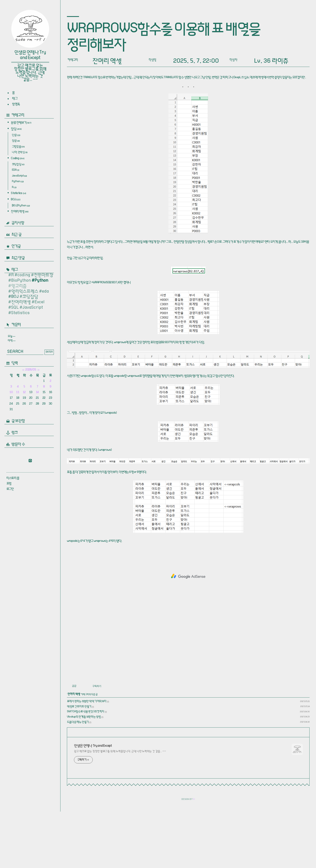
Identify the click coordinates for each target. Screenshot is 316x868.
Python (18, 182)
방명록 (16, 104)
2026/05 (31, 370)
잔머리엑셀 (21, 303)
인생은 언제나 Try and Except (30, 55)
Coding (18, 159)
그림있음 (18, 147)
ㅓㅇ (194, 856)
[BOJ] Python (21, 206)
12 (24, 392)
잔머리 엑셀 (20, 212)
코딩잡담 (18, 165)
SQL (15, 308)
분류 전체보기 (21, 123)
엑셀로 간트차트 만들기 (79, 763)
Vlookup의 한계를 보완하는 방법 (84, 774)
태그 (15, 99)
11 (18, 392)
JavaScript (19, 176)
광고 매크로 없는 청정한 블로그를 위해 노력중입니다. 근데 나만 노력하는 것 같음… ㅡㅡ (120, 808)
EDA (16, 170)
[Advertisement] (188, 99)
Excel (39, 303)
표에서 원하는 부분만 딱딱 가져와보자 (87, 758)
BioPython (21, 281)
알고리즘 (19, 286)
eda (45, 292)
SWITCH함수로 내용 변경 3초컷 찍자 (86, 768)
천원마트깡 (44, 276)
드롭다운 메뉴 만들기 (78, 779)
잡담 (16, 129)
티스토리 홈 (13, 478)
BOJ (16, 200)
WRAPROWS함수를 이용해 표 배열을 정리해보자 (164, 38)
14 (37, 392)
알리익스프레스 (25, 292)
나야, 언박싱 (20, 153)
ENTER (49, 352)
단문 (16, 136)
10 (11, 392)
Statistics (18, 194)
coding (24, 276)
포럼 (9, 484)
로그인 (10, 489)
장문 (16, 141)
